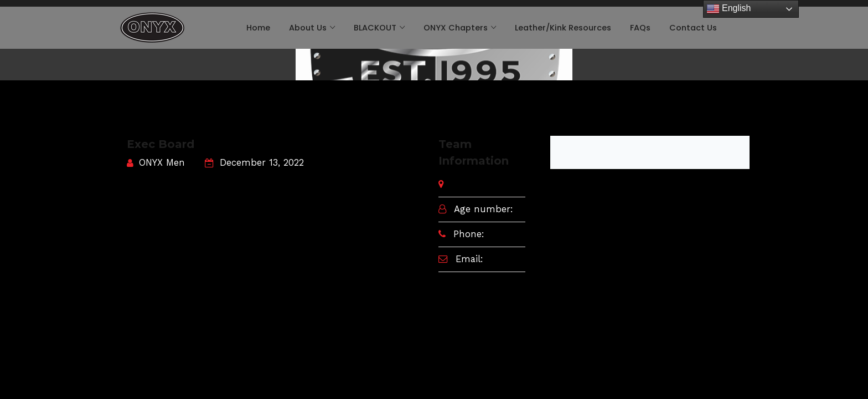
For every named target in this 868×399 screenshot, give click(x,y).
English (729, 9)
